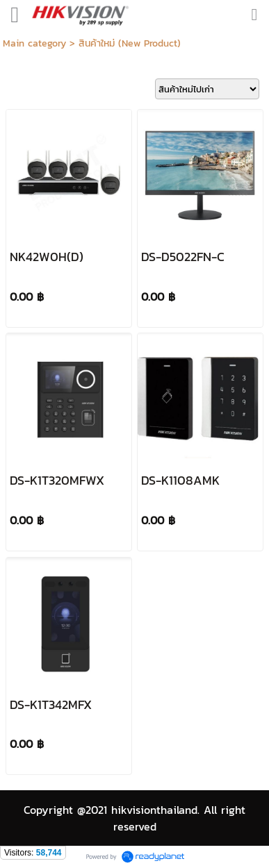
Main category (34, 43)
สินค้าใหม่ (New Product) (130, 43)
